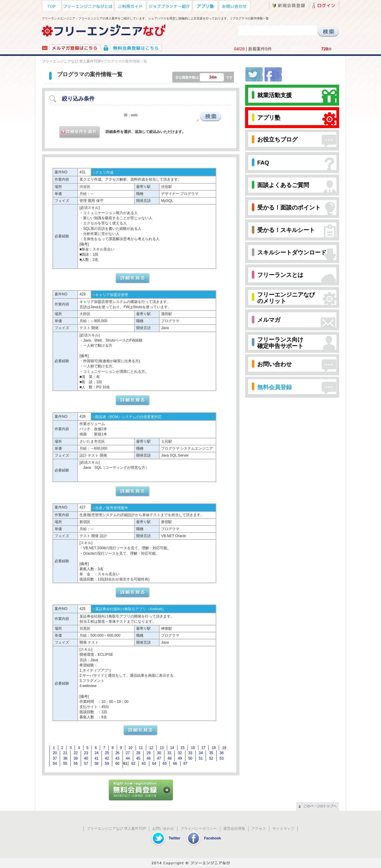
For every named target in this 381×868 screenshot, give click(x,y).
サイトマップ (283, 829)
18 (214, 748)
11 (141, 748)
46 (148, 758)
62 (133, 764)
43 (117, 758)
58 (96, 764)
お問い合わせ (163, 829)
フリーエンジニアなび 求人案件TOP (72, 61)
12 (151, 748)
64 (154, 764)
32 (180, 753)
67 (185, 764)
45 (138, 758)
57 (86, 764)
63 (144, 764)
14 (172, 748)
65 (165, 764)
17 (203, 748)
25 (107, 753)
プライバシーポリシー (199, 829)
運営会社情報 (234, 829)
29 (148, 753)
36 (222, 753)
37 (55, 758)
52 (211, 758)
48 (169, 758)
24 (96, 753)
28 (138, 753)
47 (159, 758)
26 (117, 753)
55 (65, 764)
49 (180, 758)
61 (125, 764)
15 (182, 748)
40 (86, 758)
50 (190, 758)
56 (76, 764)
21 (65, 753)
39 (76, 758)
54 (55, 764)
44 (128, 758)
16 (193, 748)
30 (159, 753)
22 (76, 753)
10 (130, 748)
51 (201, 758)
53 (222, 758)
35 (211, 753)
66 (175, 764)
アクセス (259, 829)
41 (96, 758)
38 (65, 758)
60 (117, 764)
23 (86, 753)
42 (107, 758)
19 (224, 748)
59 (107, 764)
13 (162, 748)
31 (169, 753)
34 (201, 753)
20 (55, 753)
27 (128, 753)
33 (190, 753)
